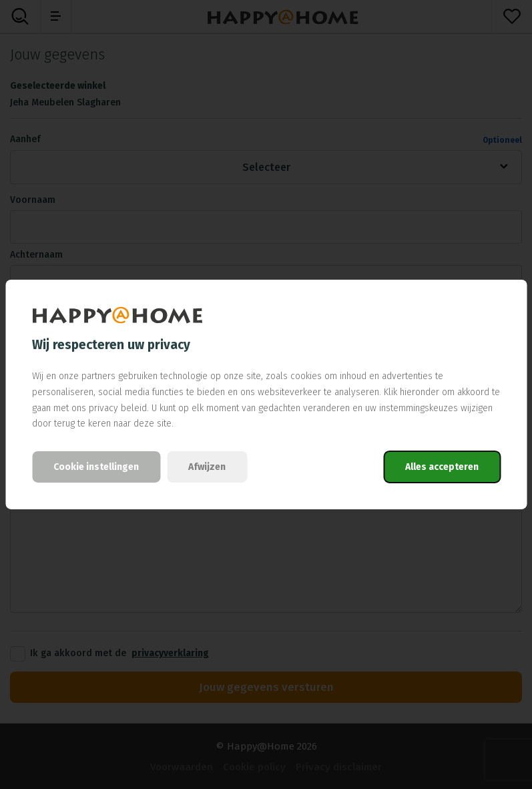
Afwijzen (207, 467)
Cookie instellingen (96, 467)
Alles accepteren (442, 467)
